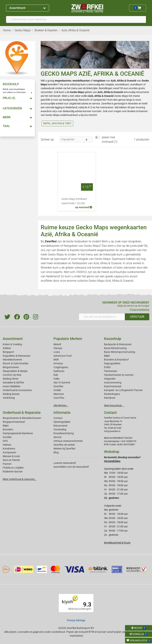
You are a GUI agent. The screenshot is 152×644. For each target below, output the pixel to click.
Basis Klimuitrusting (115, 348)
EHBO (107, 367)
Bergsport (8, 352)
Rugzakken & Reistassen (17, 356)
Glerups (58, 348)
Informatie (62, 413)
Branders (8, 429)
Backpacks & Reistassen (118, 344)
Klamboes (110, 398)
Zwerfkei (58, 386)
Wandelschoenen (12, 360)
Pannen (7, 464)
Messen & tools (11, 456)
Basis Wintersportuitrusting (120, 352)
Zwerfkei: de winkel (64, 445)
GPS (5, 441)
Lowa (57, 352)
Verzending (60, 429)
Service (57, 437)
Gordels (7, 437)
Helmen (7, 445)
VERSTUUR (137, 317)
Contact (58, 418)
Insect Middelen (12, 386)
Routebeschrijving (64, 433)
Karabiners (9, 449)
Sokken (7, 348)
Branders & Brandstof (116, 360)
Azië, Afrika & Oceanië (107, 263)
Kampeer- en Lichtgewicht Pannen (123, 390)
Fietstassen (111, 371)
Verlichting (9, 398)
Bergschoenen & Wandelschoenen (22, 418)
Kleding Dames (11, 394)
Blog (56, 452)
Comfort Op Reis (12, 375)
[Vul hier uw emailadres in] (102, 317)
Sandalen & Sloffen (13, 383)
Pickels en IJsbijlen (13, 468)
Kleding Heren (11, 379)
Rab (56, 375)
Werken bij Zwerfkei (64, 449)
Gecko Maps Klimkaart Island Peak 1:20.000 (74, 201)
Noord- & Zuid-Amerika (16, 363)
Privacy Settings (76, 620)
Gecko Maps (77, 92)
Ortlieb (57, 390)
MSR (56, 360)
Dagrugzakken (112, 363)
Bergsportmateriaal (14, 422)
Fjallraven (59, 371)
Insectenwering (113, 383)
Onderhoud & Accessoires (17, 390)
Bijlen (107, 356)
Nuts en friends (11, 460)
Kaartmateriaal (113, 386)
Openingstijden (62, 422)
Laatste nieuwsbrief (65, 463)
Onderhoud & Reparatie (22, 413)
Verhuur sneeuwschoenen (68, 441)
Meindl (57, 344)
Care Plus (59, 398)
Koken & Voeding (12, 344)
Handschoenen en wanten (119, 375)
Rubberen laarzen (13, 471)
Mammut (59, 394)
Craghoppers (61, 367)
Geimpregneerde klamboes (18, 433)
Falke (56, 379)
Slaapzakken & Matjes (15, 371)
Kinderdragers (112, 394)
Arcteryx (58, 363)
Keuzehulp (113, 339)
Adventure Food (62, 356)
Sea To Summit (62, 383)
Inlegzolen (110, 379)
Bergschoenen (11, 367)
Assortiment (27, 8)
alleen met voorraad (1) (109, 139)
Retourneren (60, 426)
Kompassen (9, 452)
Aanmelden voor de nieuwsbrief (71, 467)
